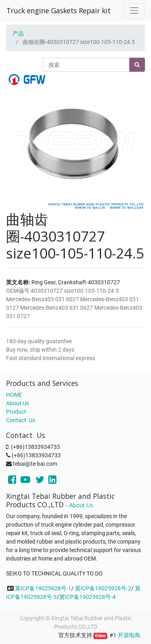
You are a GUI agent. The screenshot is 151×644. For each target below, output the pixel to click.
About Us (18, 403)
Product (16, 412)
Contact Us (21, 420)
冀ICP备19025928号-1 (43, 588)
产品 (18, 33)
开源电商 (129, 635)
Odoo (100, 636)
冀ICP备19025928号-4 (87, 597)
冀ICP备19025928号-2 (103, 588)
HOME (14, 395)
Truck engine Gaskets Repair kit (59, 10)
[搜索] (137, 65)
